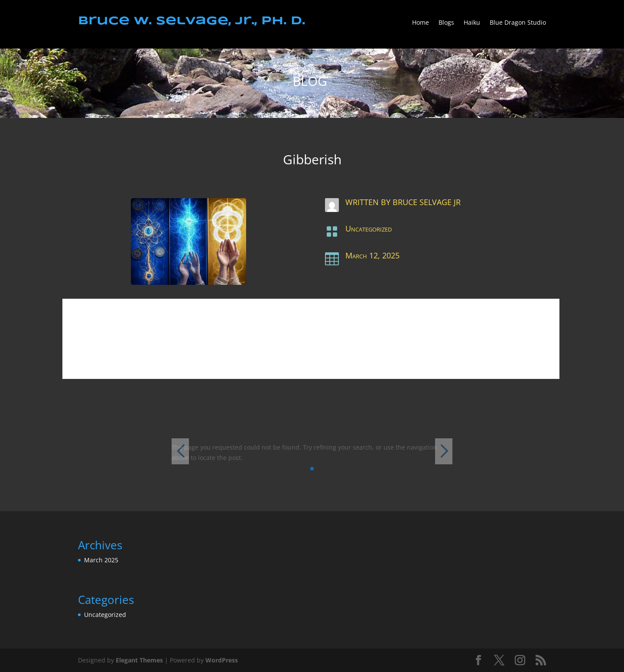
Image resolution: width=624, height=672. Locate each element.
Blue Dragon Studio (518, 23)
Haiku (472, 23)
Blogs (446, 23)
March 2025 (101, 560)
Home (421, 23)
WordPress (222, 660)
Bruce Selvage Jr (427, 202)
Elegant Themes (139, 660)
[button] (312, 469)
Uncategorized (369, 228)
